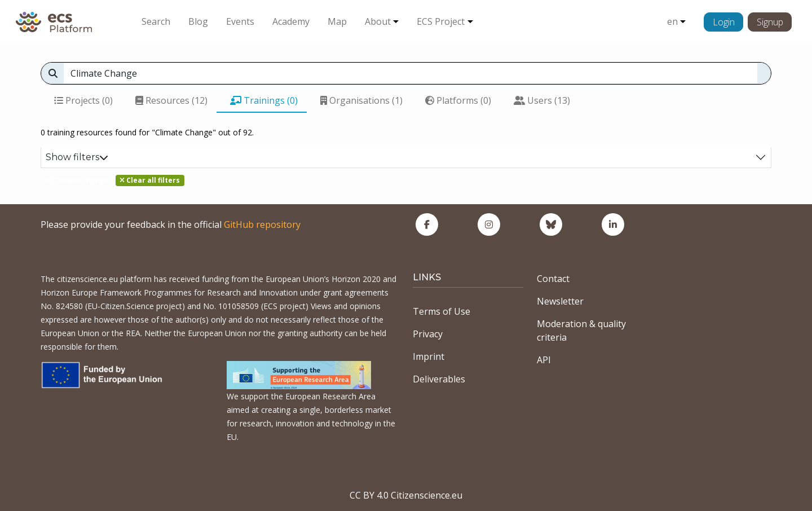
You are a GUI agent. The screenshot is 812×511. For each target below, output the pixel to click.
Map (337, 21)
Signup (770, 22)
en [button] (672, 21)
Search (156, 21)
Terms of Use (442, 311)
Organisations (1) (361, 100)
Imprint (429, 356)
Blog (198, 21)
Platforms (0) (458, 100)
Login (724, 22)
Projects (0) (83, 100)
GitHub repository (262, 224)
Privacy (428, 334)
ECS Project (441, 21)
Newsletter (560, 301)
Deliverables (439, 379)
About (378, 21)
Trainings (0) (264, 100)
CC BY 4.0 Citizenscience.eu (406, 495)
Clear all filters (150, 180)
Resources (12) (171, 100)
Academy (291, 21)
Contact (553, 279)
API (544, 360)
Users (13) (542, 100)
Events (240, 21)
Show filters (77, 157)
